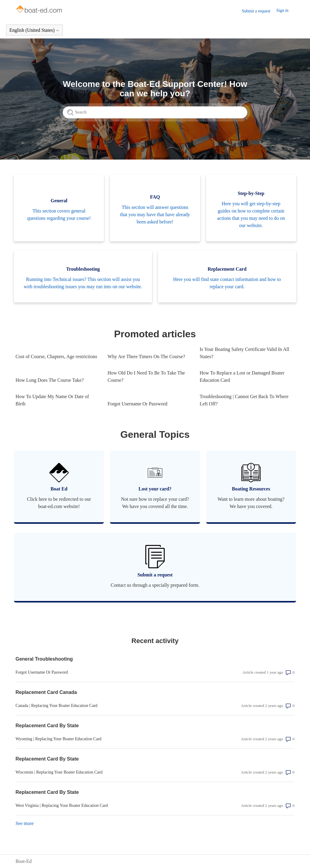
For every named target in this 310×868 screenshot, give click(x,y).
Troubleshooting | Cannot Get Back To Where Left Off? (244, 400)
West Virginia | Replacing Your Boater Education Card (62, 805)
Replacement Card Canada (46, 692)
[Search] (155, 112)
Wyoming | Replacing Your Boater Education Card (58, 739)
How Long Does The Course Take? (49, 380)
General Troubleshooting (44, 659)
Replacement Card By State (47, 726)
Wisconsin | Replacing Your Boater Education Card (59, 772)
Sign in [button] (282, 10)
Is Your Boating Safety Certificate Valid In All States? (244, 353)
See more (25, 823)
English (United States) (34, 30)
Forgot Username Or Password (137, 404)
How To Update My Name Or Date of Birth (52, 400)
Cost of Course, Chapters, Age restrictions (56, 356)
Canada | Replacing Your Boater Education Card (56, 706)
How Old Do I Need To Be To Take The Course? (146, 376)
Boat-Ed (23, 861)
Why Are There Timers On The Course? (146, 356)
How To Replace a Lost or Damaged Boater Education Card (242, 376)
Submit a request (256, 11)
